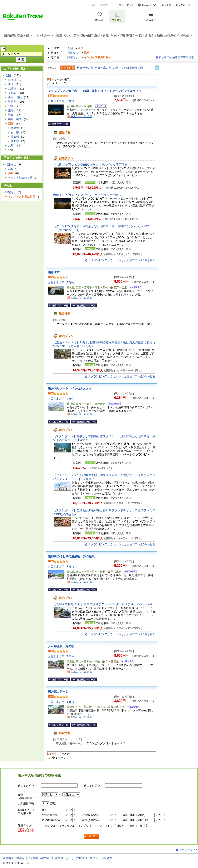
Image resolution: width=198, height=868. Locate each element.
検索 (92, 837)
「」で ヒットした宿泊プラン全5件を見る (122, 544)
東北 (11, 84)
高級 (11, 169)
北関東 (12, 89)
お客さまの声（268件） (62, 399)
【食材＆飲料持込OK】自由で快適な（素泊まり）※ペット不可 (103, 604)
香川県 (15, 132)
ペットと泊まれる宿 (20, 178)
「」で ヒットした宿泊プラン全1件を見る (122, 376)
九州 (11, 146)
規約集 (94, 858)
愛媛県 (15, 137)
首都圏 (12, 93)
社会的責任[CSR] (63, 858)
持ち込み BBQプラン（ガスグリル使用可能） (92, 165)
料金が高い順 (103, 68)
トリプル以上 (115, 826)
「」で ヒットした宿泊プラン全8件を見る (122, 260)
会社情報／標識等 (14, 858)
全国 (70, 48)
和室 (132, 826)
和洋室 (144, 826)
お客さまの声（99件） (62, 101)
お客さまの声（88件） (62, 566)
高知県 (15, 141)
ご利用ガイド (107, 5)
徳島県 (15, 128)
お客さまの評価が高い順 (128, 68)
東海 (11, 110)
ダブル (84, 826)
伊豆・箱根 (15, 97)
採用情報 (82, 858)
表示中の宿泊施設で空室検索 (176, 57)
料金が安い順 (85, 68)
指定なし (73, 53)
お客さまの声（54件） (62, 702)
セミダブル (68, 826)
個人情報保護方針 (39, 858)
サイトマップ (126, 5)
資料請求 (107, 858)
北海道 (12, 80)
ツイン (98, 826)
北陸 (11, 106)
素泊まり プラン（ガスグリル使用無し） (89, 195)
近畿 (11, 115)
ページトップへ (189, 850)
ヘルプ (92, 5)
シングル (50, 826)
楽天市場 (166, 5)
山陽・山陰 (15, 119)
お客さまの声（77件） (62, 282)
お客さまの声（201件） (62, 656)
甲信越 (12, 102)
